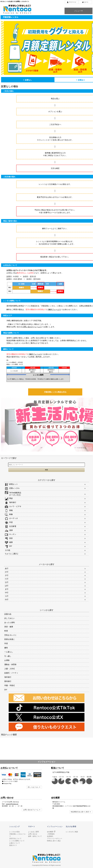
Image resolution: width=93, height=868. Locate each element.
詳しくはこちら (33, 787)
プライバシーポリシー (55, 838)
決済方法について (15, 838)
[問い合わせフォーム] (32, 327)
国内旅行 (8, 681)
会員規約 (50, 836)
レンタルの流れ (15, 832)
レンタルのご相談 (72, 832)
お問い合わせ (33, 834)
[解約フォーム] (54, 309)
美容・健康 (9, 627)
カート (86, 2)
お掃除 (7, 660)
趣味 (6, 648)
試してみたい (10, 618)
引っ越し (8, 656)
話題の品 (8, 614)
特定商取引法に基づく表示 (80, 812)
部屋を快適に (10, 639)
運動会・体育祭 (10, 664)
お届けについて (15, 843)
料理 (6, 631)
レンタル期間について (17, 841)
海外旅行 (8, 677)
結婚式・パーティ (11, 673)
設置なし (28, 80)
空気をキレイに (10, 635)
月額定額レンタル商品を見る (55, 392)
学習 (6, 643)
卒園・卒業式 (10, 685)
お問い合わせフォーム (31, 810)
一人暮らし (9, 652)
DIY (6, 690)
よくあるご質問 (33, 832)
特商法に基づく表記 (54, 841)
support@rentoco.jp (12, 804)
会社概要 (50, 832)
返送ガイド (13, 845)
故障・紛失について (35, 836)
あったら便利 (10, 622)
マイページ (73, 2)
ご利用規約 (51, 834)
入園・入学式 (10, 669)
